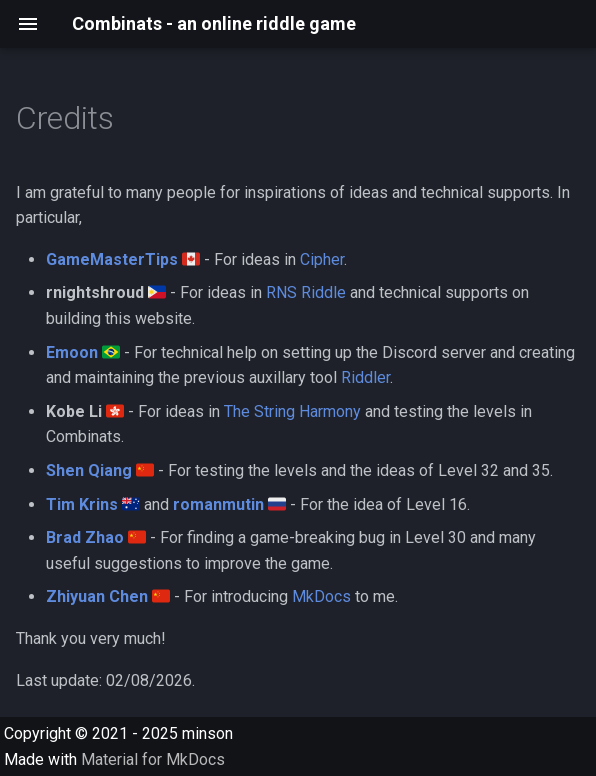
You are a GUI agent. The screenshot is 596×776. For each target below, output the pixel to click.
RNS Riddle (306, 292)
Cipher (322, 259)
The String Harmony (292, 411)
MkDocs (321, 596)
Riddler (365, 377)
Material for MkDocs (153, 759)
